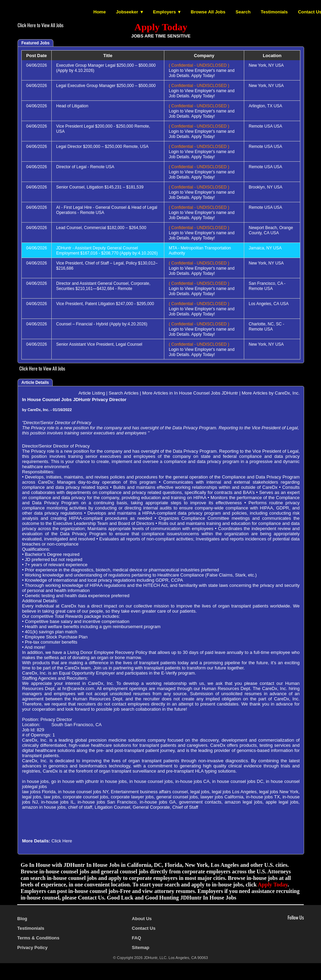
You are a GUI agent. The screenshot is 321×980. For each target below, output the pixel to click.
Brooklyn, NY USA (266, 187)
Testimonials (274, 12)
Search (243, 12)
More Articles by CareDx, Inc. (271, 393)
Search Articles (124, 393)
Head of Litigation (72, 106)
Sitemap (141, 947)
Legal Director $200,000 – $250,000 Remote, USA (102, 147)
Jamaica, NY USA (265, 248)
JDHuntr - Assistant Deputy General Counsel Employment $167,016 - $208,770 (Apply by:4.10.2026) (107, 251)
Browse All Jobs (208, 12)
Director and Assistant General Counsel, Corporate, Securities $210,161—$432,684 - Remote (103, 286)
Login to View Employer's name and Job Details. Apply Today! (202, 71)
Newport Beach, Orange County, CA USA (271, 230)
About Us (142, 919)
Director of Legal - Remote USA (85, 167)
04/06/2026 (37, 65)
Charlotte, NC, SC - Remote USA (266, 327)
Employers (164, 12)
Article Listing (92, 393)
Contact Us (144, 928)
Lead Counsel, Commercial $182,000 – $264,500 (101, 228)
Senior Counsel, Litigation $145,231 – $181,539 (100, 187)
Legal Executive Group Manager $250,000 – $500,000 (106, 86)
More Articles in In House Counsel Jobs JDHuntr (190, 393)
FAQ (137, 938)
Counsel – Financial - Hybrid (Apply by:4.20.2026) (102, 324)
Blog (22, 919)
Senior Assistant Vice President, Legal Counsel (99, 344)
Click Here (62, 841)
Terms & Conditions (38, 938)
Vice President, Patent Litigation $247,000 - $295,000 (105, 304)
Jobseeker (127, 12)
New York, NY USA (266, 65)
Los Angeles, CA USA (269, 304)
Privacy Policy (32, 947)
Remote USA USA (265, 126)
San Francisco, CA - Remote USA (267, 286)
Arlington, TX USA (265, 106)
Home (100, 12)
